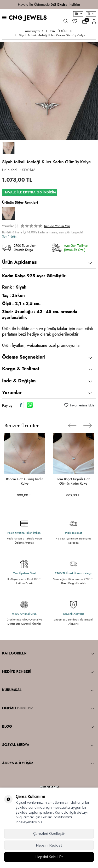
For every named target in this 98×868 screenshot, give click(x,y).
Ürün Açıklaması (47, 262)
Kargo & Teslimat (47, 369)
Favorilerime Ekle (79, 405)
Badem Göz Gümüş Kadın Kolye (25, 481)
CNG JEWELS (28, 18)
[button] (72, 426)
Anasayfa (32, 31)
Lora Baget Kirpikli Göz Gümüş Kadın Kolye (73, 481)
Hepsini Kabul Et (49, 857)
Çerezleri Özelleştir (49, 833)
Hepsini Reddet (49, 845)
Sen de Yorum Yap (57, 226)
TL (91, 14)
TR (78, 14)
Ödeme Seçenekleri (47, 357)
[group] (49, 91)
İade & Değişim (47, 381)
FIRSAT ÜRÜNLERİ (60, 31)
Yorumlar (47, 393)
